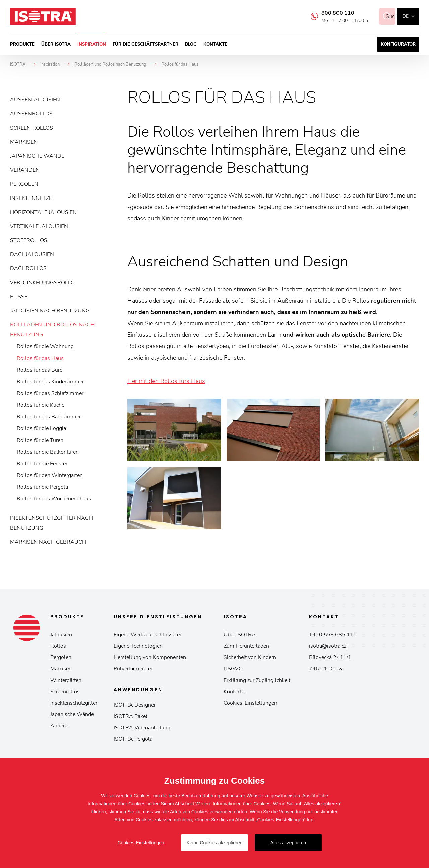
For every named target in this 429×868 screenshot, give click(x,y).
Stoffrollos (29, 240)
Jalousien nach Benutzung (50, 311)
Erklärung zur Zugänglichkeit (257, 680)
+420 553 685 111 (333, 635)
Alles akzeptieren (288, 843)
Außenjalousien (35, 100)
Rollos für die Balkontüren (48, 452)
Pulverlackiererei (133, 669)
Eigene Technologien (138, 646)
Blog (191, 44)
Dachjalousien (32, 254)
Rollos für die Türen (40, 440)
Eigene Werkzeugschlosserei (147, 635)
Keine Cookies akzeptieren (215, 843)
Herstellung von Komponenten (150, 657)
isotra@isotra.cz (328, 646)
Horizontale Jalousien (43, 212)
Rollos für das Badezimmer (49, 417)
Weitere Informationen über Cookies (233, 804)
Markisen (24, 142)
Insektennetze (31, 198)
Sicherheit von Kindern (250, 657)
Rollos (58, 646)
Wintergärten (66, 680)
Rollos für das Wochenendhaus (54, 499)
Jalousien (61, 635)
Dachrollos (28, 268)
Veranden (25, 170)
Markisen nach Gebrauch (48, 542)
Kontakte (215, 44)
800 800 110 (330, 13)
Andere (59, 726)
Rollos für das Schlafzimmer (50, 393)
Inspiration (92, 44)
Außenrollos (31, 114)
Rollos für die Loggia (41, 428)
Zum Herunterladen (246, 646)
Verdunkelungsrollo (42, 283)
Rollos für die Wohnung (45, 346)
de (406, 16)
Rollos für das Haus (40, 358)
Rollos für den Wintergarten (50, 475)
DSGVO (233, 669)
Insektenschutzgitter (74, 703)
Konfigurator (398, 44)
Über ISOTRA (56, 44)
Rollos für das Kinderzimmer (50, 382)
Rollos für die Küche (41, 405)
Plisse (19, 297)
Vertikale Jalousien (39, 226)
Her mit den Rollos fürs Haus (166, 381)
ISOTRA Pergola (133, 739)
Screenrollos (65, 692)
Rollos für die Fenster (42, 464)
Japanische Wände (37, 156)
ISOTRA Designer (135, 705)
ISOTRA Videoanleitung (142, 728)
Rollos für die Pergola (42, 487)
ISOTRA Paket (131, 716)
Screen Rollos (32, 128)
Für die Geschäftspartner (145, 44)
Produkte (22, 44)
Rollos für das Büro (40, 370)
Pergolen (24, 184)
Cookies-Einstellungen (250, 703)
